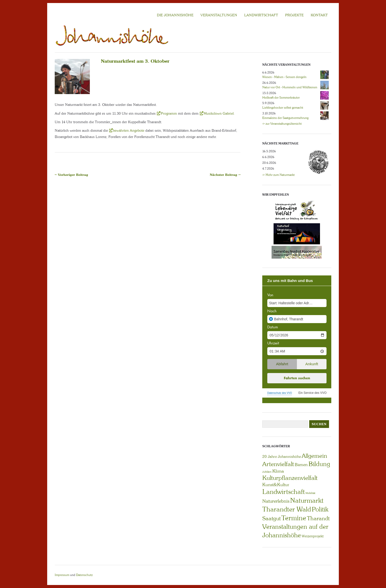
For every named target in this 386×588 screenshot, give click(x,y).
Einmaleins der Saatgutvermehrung (285, 118)
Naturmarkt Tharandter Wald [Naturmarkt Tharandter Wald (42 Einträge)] (293, 505)
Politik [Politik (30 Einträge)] (320, 509)
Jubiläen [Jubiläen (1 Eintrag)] (267, 472)
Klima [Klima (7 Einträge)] (278, 471)
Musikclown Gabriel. (219, 113)
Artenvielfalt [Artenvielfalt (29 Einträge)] (278, 464)
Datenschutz (84, 575)
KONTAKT (319, 15)
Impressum (62, 575)
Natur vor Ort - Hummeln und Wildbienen (290, 87)
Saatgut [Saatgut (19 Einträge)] (271, 518)
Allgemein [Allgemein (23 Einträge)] (314, 456)
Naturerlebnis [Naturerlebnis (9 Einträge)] (276, 501)
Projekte (294, 15)
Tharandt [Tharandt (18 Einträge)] (318, 518)
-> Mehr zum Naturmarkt (278, 175)
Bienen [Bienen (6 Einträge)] (301, 465)
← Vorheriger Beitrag (71, 175)
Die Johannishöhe (175, 15)
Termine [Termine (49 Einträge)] (294, 518)
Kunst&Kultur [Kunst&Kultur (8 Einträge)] (276, 485)
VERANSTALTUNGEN (219, 15)
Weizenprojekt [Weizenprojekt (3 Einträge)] (313, 536)
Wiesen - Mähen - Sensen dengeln (284, 77)
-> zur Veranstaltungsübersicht (282, 124)
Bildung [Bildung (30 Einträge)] (319, 464)
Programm (169, 113)
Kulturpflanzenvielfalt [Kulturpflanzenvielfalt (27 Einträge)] (290, 478)
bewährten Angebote (129, 130)
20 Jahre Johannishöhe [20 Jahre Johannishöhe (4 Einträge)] (282, 457)
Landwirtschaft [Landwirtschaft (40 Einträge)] (283, 492)
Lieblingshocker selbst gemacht (283, 108)
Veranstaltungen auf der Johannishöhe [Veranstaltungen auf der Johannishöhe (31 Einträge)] (295, 531)
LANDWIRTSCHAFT (261, 15)
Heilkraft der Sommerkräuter (281, 98)
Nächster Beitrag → (225, 175)
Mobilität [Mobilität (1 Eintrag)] (310, 493)
